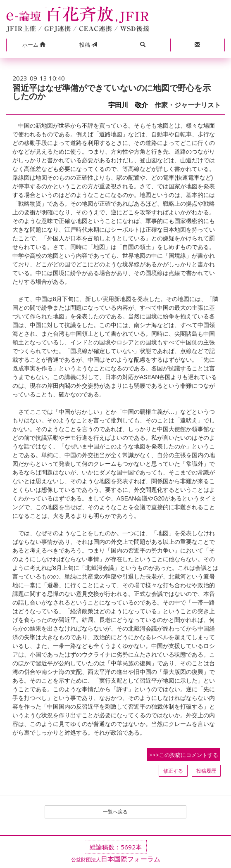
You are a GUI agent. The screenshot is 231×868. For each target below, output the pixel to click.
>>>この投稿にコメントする (184, 755)
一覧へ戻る (115, 812)
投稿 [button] (88, 45)
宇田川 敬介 (128, 105)
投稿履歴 (206, 771)
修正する (173, 771)
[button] (33, 45)
